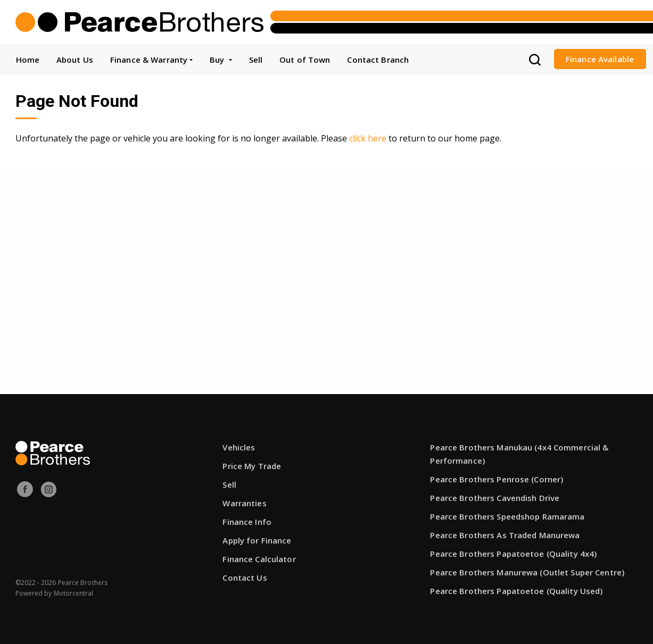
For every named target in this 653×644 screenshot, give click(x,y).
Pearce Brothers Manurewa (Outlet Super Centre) (527, 572)
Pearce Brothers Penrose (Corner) (497, 479)
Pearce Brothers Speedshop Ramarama (507, 516)
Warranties (244, 503)
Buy (221, 60)
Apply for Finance (257, 540)
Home (28, 60)
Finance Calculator (259, 559)
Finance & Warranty (151, 60)
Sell (256, 60)
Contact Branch (378, 60)
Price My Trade (252, 466)
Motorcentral (74, 593)
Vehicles (239, 447)
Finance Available (600, 59)
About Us (75, 60)
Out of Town (305, 60)
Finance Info (247, 522)
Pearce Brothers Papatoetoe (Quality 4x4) (513, 554)
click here (368, 138)
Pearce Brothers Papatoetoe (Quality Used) (516, 591)
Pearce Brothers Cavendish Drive (495, 498)
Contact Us (245, 578)
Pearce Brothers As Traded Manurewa (505, 535)
